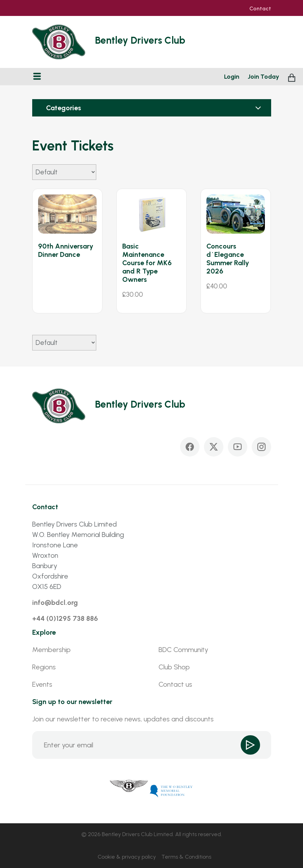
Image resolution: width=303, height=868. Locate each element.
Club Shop (174, 667)
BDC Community (183, 650)
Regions (44, 667)
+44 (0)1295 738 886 (65, 618)
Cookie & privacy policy (127, 857)
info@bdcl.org (55, 602)
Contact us (175, 684)
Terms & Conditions (186, 857)
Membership (51, 650)
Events (42, 684)
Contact (260, 9)
